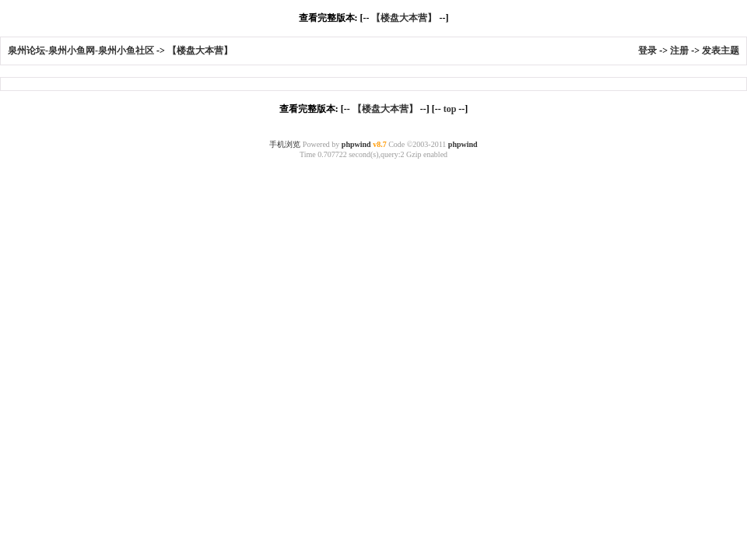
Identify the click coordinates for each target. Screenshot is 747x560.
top (450, 109)
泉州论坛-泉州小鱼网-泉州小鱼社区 (81, 51)
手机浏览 (285, 144)
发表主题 (721, 51)
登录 (647, 51)
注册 (679, 51)
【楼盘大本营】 (404, 18)
